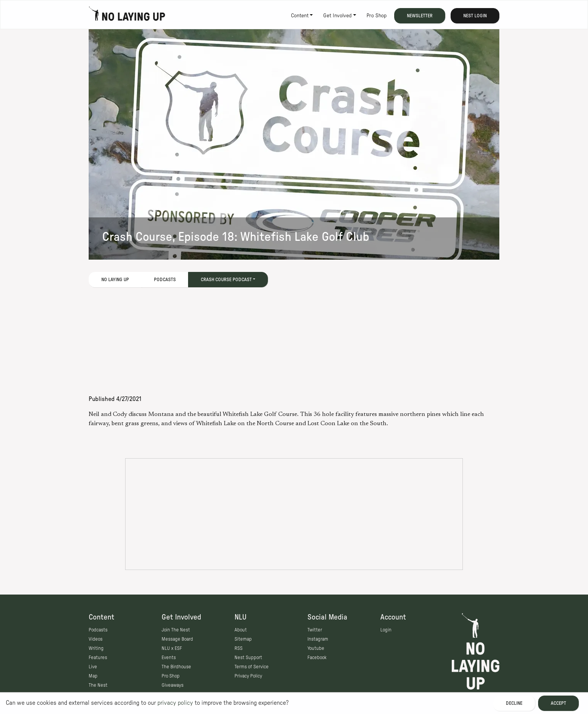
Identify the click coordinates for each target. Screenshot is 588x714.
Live (93, 667)
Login (386, 630)
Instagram (318, 639)
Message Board (177, 639)
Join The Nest (176, 630)
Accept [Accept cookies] (558, 703)
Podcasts (165, 280)
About (241, 630)
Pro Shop (377, 16)
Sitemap (243, 639)
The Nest (98, 685)
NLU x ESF (172, 648)
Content (300, 16)
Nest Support (248, 658)
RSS (239, 648)
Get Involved (337, 16)
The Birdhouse (176, 667)
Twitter (315, 630)
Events (169, 658)
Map (93, 676)
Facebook (317, 658)
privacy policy (175, 703)
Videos (96, 639)
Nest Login (475, 16)
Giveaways (173, 685)
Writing (96, 648)
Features (98, 658)
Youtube (316, 648)
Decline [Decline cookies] (514, 703)
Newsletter (420, 16)
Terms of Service (252, 667)
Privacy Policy (248, 676)
